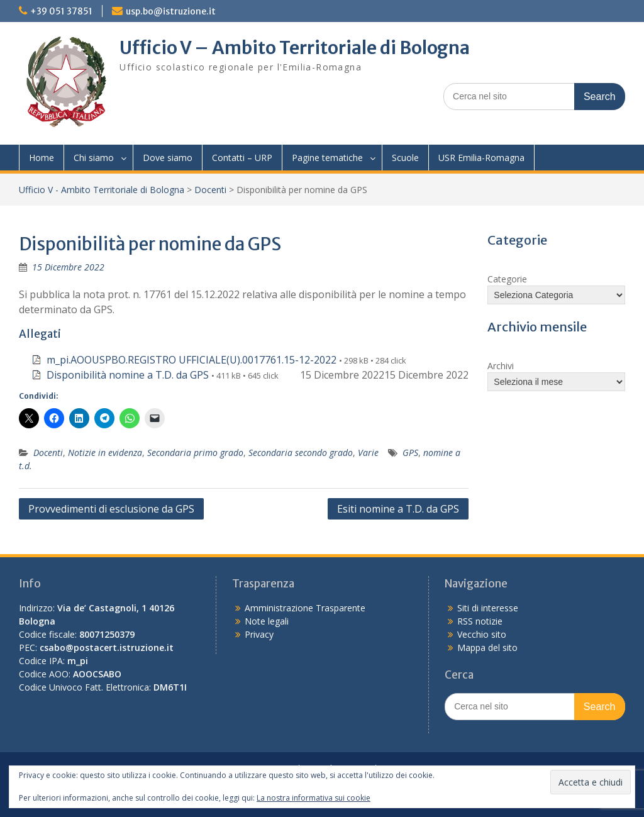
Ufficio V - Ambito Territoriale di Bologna (102, 190)
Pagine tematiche (327, 158)
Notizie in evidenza (105, 453)
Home (42, 158)
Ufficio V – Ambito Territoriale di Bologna (295, 48)
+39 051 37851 (61, 11)
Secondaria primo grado (195, 453)
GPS (410, 453)
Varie (368, 453)
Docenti (210, 190)
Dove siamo (168, 158)
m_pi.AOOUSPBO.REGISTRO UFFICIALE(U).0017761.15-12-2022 (192, 360)
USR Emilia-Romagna (481, 158)
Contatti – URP (242, 158)
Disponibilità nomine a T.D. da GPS (128, 375)
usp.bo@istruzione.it (171, 11)
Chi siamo (94, 158)
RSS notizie (480, 621)
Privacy (259, 634)
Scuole (405, 158)
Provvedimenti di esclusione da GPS (111, 509)
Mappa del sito (487, 647)
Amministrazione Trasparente (305, 608)
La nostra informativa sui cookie (314, 798)
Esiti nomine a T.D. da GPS (398, 509)
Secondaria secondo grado (301, 453)
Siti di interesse (488, 608)
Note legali (267, 621)
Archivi (501, 366)
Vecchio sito (482, 634)
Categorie (507, 279)
